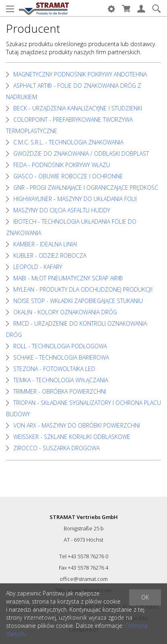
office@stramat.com (84, 579)
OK (145, 597)
